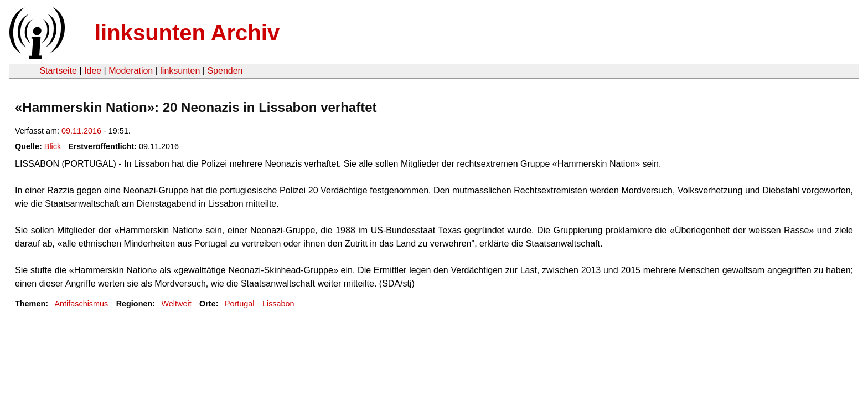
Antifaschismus (81, 304)
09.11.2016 (81, 131)
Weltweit (177, 304)
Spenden (225, 71)
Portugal (240, 304)
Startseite (58, 71)
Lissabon (278, 304)
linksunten (180, 71)
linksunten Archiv (187, 33)
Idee (93, 71)
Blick (53, 146)
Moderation (131, 71)
